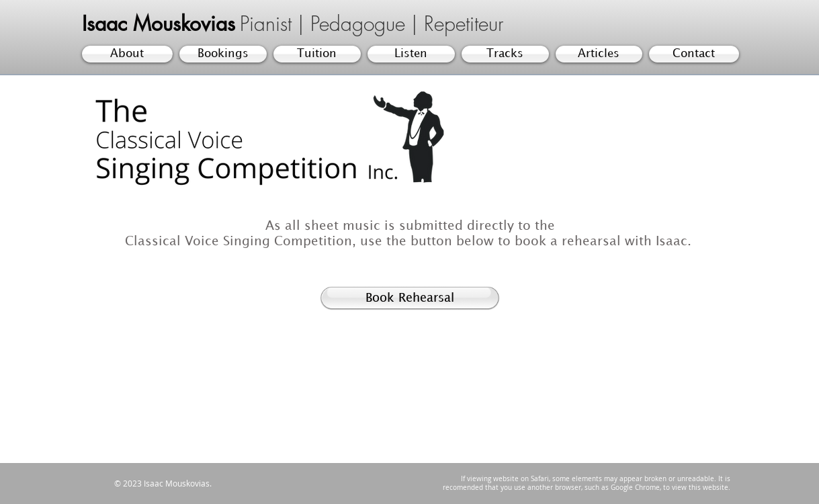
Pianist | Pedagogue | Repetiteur (372, 24)
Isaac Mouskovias (159, 24)
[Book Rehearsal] (410, 298)
